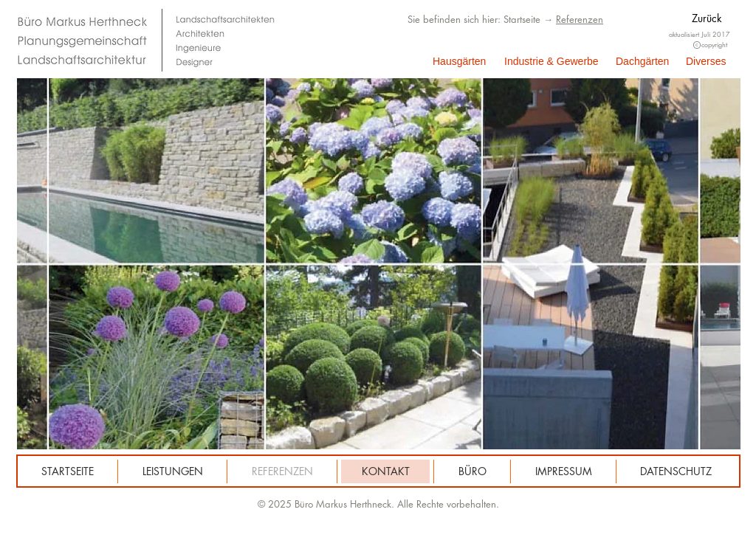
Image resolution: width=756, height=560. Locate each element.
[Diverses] (711, 62)
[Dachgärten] (644, 62)
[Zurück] (716, 18)
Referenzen (580, 19)
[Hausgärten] (460, 62)
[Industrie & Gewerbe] (551, 62)
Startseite (522, 19)
